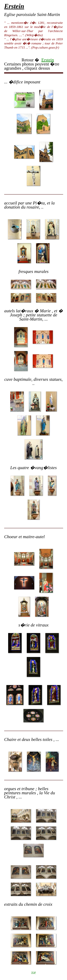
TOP (34, 973)
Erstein (48, 60)
